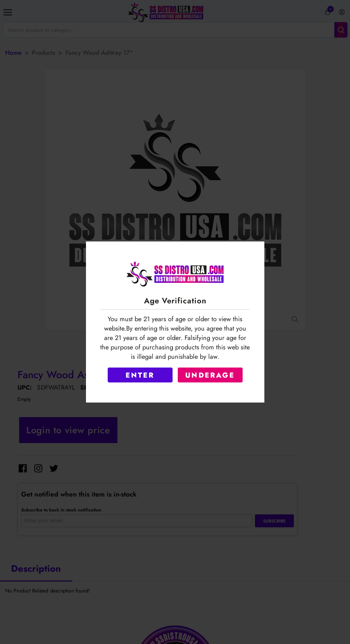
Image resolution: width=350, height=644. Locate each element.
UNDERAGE (210, 375)
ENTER (140, 375)
